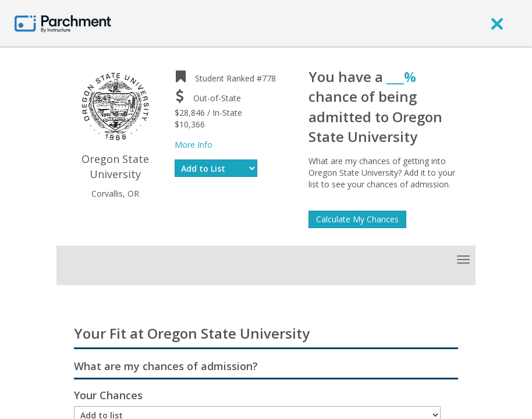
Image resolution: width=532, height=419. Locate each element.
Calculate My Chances (357, 219)
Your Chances (108, 395)
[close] (497, 23)
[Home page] (63, 23)
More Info (194, 145)
